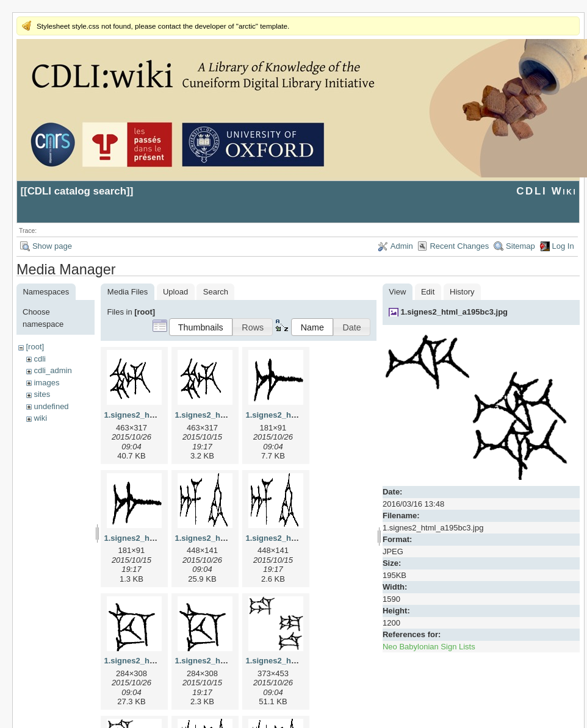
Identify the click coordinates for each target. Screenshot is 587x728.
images (46, 383)
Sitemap (520, 246)
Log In (563, 246)
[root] (35, 347)
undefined (51, 406)
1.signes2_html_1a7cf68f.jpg (299, 415)
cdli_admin (52, 370)
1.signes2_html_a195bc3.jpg (454, 312)
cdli (40, 359)
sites (42, 394)
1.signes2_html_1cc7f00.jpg (156, 661)
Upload (175, 292)
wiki (40, 418)
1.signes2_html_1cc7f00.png (228, 661)
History (462, 292)
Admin (402, 246)
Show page (52, 246)
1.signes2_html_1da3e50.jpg (299, 661)
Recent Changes (459, 246)
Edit (428, 292)
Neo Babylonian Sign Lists (429, 647)
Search (216, 292)
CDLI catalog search (77, 191)
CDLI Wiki (546, 191)
